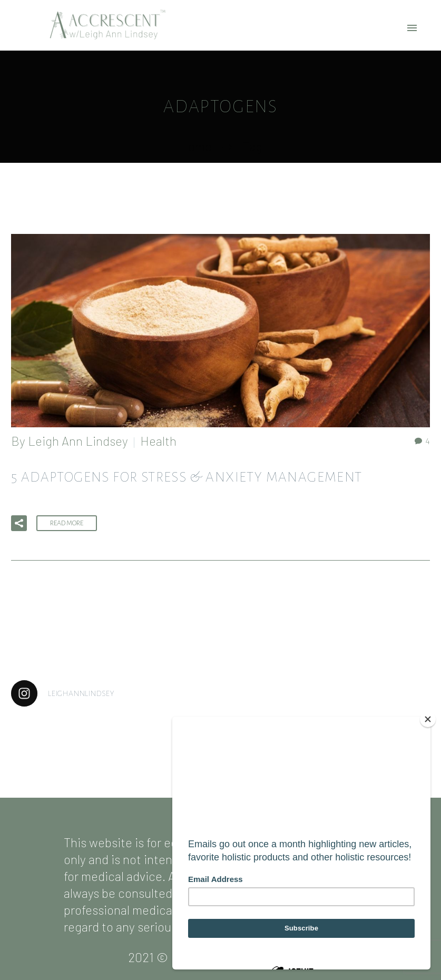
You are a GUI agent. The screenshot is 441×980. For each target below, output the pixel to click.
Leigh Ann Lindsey (78, 441)
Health (158, 441)
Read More (67, 523)
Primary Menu (412, 28)
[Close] (428, 719)
